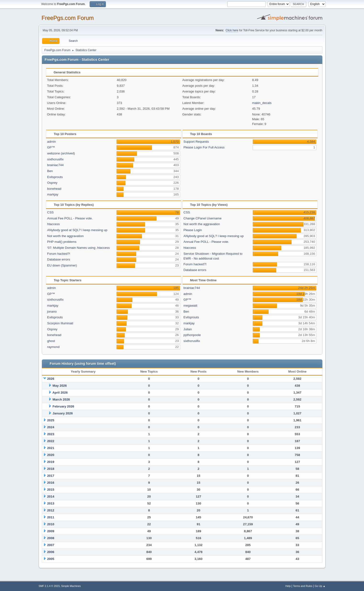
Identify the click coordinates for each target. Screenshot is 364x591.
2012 (51, 510)
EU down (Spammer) (62, 265)
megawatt (190, 306)
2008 (51, 538)
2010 (51, 524)
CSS (50, 212)
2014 (51, 496)
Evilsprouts (55, 177)
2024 (51, 427)
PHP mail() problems (62, 242)
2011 (51, 517)
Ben (50, 171)
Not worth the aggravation (65, 236)
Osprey (52, 183)
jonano (52, 312)
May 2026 (60, 386)
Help (288, 586)
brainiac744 (55, 165)
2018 (51, 469)
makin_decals (262, 103)
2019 (51, 462)
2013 (51, 503)
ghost (51, 341)
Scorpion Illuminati (60, 323)
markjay (53, 194)
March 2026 (61, 399)
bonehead (54, 189)
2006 (51, 552)
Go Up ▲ (320, 586)
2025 (51, 420)
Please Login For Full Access (204, 147)
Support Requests (196, 142)
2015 (51, 490)
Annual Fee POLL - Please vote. (70, 218)
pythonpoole (192, 335)
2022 (51, 441)
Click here (232, 30)
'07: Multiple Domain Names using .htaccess (78, 248)
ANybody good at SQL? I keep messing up (77, 230)
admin (51, 142)
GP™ (51, 147)
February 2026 (63, 406)
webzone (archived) (61, 153)
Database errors (59, 259)
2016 (51, 483)
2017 (51, 476)
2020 (51, 455)
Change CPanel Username (203, 218)
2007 (51, 545)
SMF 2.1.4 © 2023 (49, 586)
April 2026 (60, 393)
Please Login (193, 230)
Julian (188, 329)
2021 (51, 448)
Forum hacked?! (59, 254)
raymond (53, 347)
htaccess (53, 224)
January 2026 (63, 413)
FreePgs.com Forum (68, 18)
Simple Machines (71, 586)
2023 (51, 434)
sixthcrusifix (55, 159)
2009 (51, 531)
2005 (51, 559)
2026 (51, 379)
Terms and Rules (303, 586)
